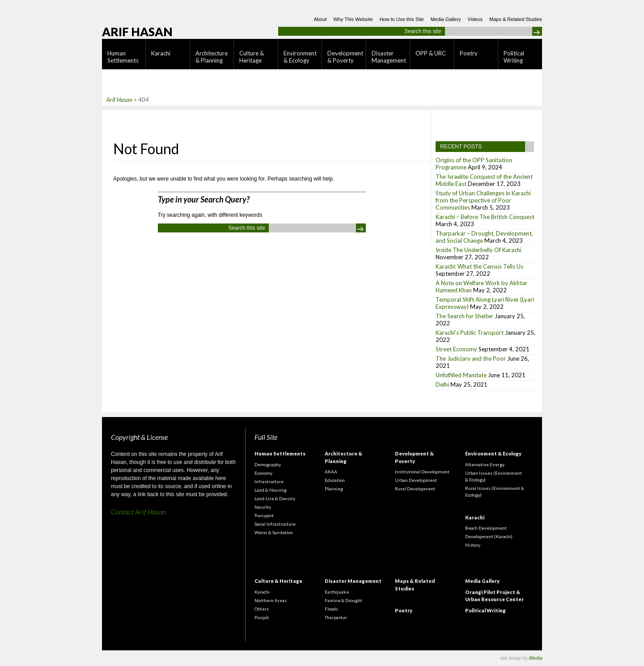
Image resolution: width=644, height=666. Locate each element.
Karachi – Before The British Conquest (485, 217)
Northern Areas (271, 600)
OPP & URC (431, 53)
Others (262, 609)
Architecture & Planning (212, 57)
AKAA (331, 472)
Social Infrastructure (275, 524)
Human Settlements (123, 57)
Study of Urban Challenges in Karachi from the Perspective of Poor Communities (483, 200)
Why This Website (353, 19)
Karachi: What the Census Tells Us (479, 266)
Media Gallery (446, 19)
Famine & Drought (343, 600)
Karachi (161, 53)
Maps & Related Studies (516, 19)
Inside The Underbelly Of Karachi (479, 250)
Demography (268, 464)
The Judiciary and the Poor (471, 358)
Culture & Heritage (252, 57)
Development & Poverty (345, 57)
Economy (263, 473)
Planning (334, 489)
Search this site (423, 31)
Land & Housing (271, 490)
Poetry (469, 53)
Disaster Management (389, 57)
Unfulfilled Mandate (461, 375)
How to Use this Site (402, 19)
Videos (475, 19)
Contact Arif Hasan (138, 512)
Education (335, 480)
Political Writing (514, 57)
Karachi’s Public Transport (470, 333)
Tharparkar (336, 617)
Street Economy (456, 349)
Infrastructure (269, 481)
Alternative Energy (485, 464)
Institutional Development (422, 472)
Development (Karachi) (489, 536)
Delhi (442, 384)
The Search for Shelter (464, 316)
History (473, 545)
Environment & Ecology (300, 57)
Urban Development (416, 480)
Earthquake (337, 592)
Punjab (262, 617)
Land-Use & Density (275, 498)
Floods (331, 609)
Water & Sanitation (274, 532)
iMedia (536, 658)
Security (263, 507)
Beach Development (486, 528)
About (320, 19)
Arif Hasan (137, 32)
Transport (264, 515)
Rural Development (415, 489)
